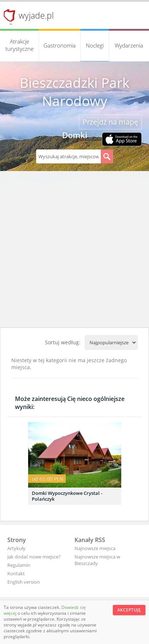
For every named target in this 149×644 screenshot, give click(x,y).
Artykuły (16, 548)
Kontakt (16, 573)
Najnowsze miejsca (95, 548)
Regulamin (19, 565)
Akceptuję (129, 610)
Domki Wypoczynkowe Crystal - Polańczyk (67, 496)
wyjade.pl (36, 15)
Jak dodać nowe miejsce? (34, 557)
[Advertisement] (74, 249)
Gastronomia (60, 45)
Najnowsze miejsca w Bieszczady (97, 560)
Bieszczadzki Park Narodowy (74, 92)
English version (24, 582)
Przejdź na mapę (110, 122)
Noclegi (95, 45)
